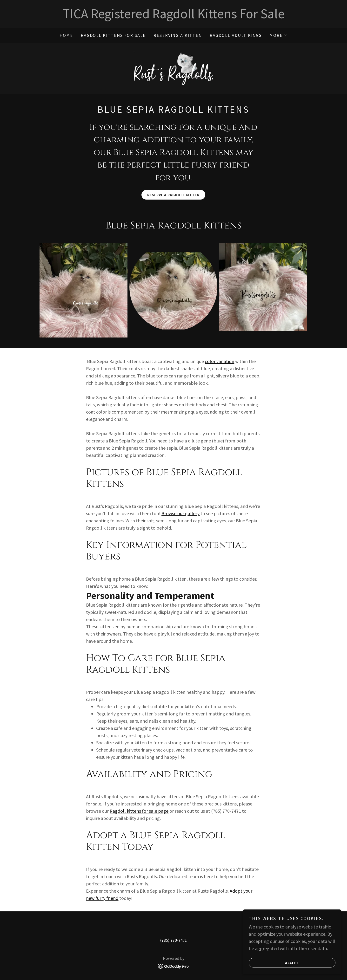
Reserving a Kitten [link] (178, 35)
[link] (173, 68)
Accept (275, 966)
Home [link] (66, 35)
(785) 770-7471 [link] (174, 942)
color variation (220, 363)
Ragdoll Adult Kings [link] (236, 35)
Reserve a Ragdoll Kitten (173, 197)
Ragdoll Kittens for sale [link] (113, 35)
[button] (278, 35)
